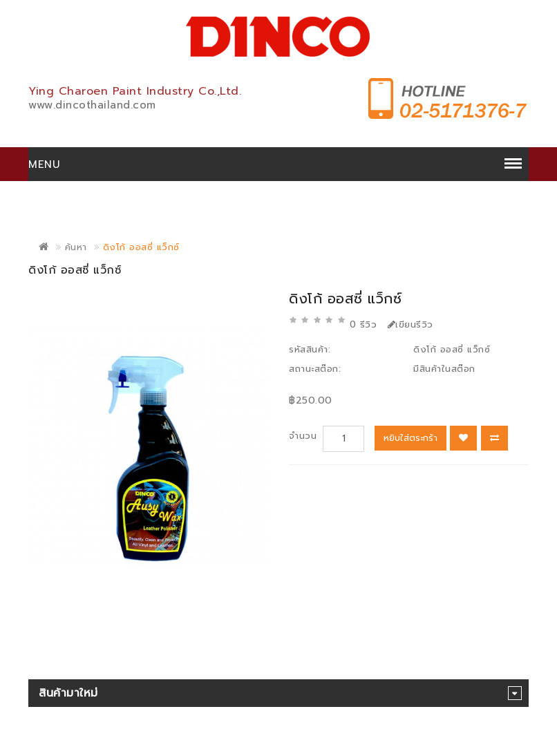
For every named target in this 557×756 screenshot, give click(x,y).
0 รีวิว (364, 324)
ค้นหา (76, 247)
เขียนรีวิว (410, 324)
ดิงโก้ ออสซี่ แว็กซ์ (141, 247)
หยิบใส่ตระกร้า (410, 438)
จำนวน (303, 436)
